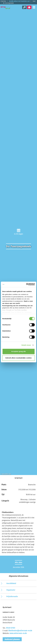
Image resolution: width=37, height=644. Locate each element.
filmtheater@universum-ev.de (20, 631)
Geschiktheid (11, 583)
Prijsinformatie (12, 596)
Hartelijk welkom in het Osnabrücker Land (19, 1)
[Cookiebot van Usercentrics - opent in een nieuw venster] (26, 284)
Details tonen (26, 345)
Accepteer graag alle (18, 351)
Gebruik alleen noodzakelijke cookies (19, 358)
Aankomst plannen (12, 639)
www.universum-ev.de (18, 633)
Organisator (11, 590)
